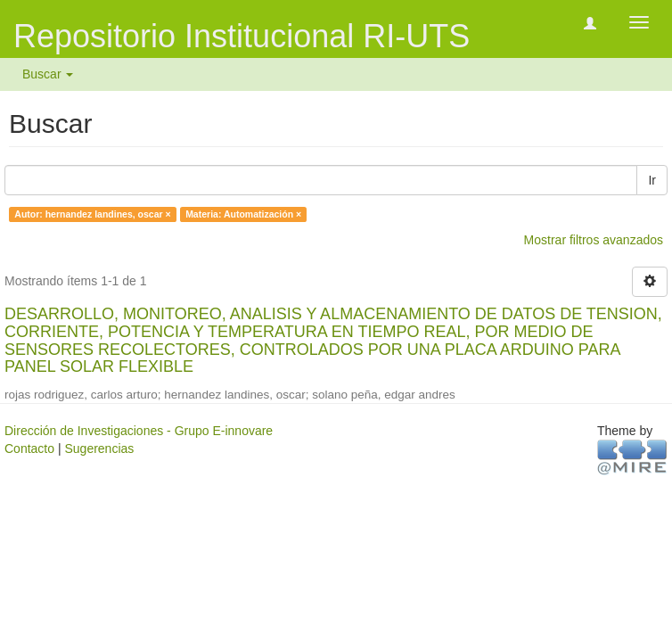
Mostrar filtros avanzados (594, 240)
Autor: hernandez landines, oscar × (92, 214)
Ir (652, 180)
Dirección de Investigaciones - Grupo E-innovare (139, 431)
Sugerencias (99, 449)
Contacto (29, 449)
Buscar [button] (48, 74)
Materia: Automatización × (243, 214)
